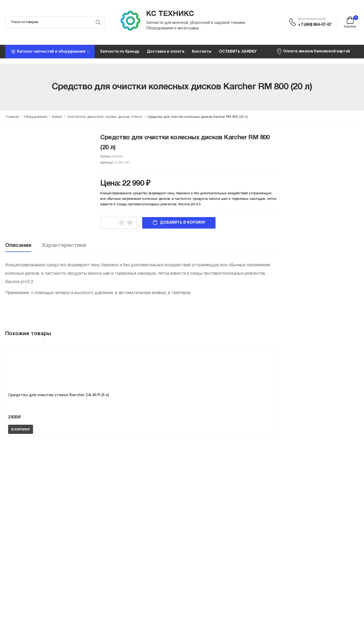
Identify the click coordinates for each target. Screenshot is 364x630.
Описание (18, 246)
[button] (50, 52)
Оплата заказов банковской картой (313, 51)
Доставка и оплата (166, 52)
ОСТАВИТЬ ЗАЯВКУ (238, 52)
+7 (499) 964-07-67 (315, 25)
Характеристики (64, 246)
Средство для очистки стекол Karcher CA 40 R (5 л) (59, 395)
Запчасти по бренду (119, 52)
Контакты (202, 52)
